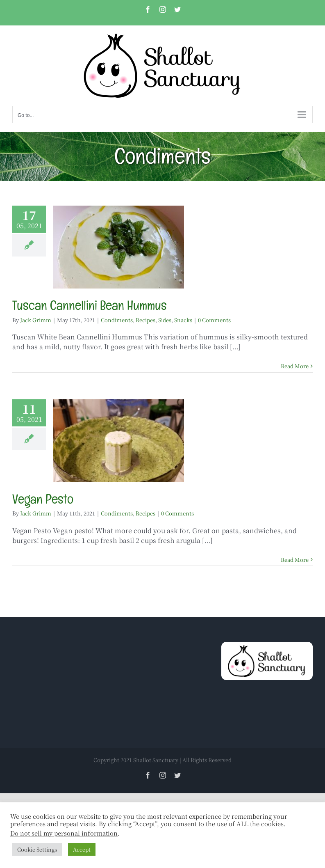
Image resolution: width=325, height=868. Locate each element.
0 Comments (214, 320)
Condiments (117, 320)
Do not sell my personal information (64, 833)
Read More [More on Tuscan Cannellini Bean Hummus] (295, 366)
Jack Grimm (36, 320)
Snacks (183, 320)
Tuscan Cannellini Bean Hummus (90, 305)
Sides (165, 320)
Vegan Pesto (43, 499)
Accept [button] (82, 849)
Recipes (145, 320)
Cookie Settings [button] (37, 849)
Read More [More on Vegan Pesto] (295, 560)
